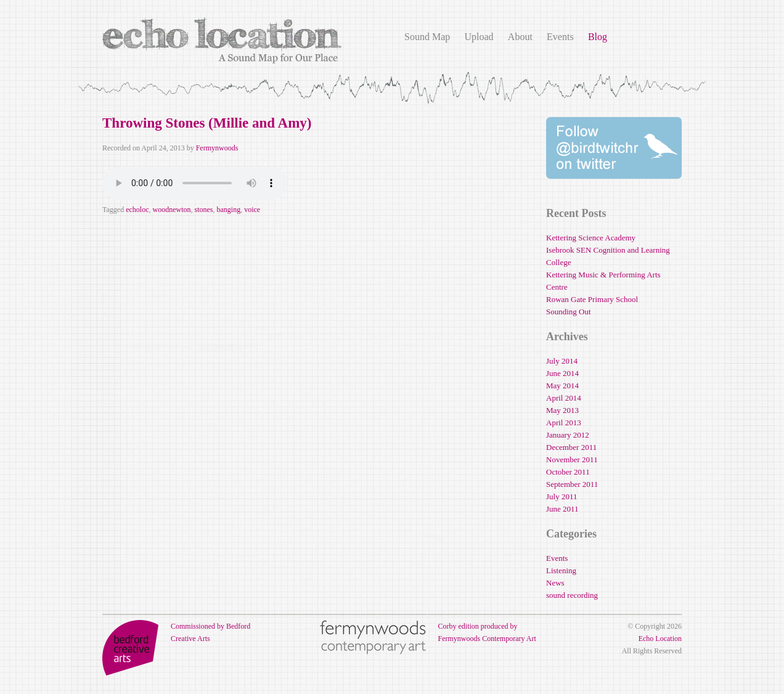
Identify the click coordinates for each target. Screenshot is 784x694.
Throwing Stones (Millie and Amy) (207, 123)
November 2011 (572, 459)
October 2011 (568, 472)
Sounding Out (569, 312)
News (555, 583)
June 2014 (562, 373)
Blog (598, 37)
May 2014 (562, 386)
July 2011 (561, 496)
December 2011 (571, 447)
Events (560, 37)
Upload (479, 37)
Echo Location (660, 639)
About (520, 37)
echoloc (137, 210)
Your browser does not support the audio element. (195, 183)
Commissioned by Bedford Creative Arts (176, 632)
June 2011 (562, 509)
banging (228, 210)
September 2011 (572, 484)
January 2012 (568, 435)
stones (203, 210)
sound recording (572, 595)
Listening (561, 570)
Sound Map (427, 37)
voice (252, 210)
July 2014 (562, 361)
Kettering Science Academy (591, 238)
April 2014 (564, 398)
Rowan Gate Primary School (592, 299)
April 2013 (564, 423)
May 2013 (562, 410)
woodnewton (171, 210)
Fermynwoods (217, 148)
